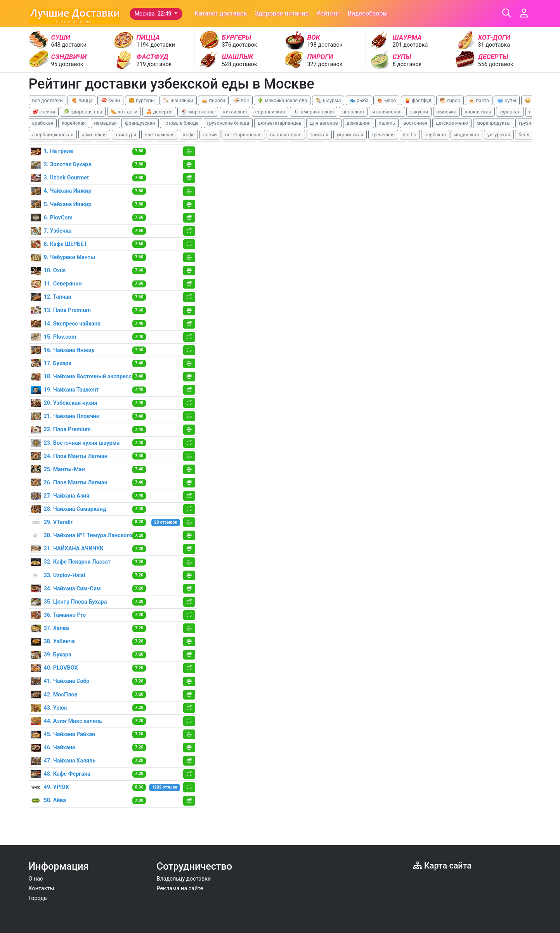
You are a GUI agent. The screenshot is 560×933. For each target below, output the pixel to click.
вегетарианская (243, 135)
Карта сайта (442, 866)
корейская (74, 123)
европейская (270, 112)
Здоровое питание (282, 13)
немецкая (106, 123)
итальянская (387, 112)
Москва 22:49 (154, 14)
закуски (419, 112)
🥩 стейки (44, 112)
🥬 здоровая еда (83, 112)
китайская (235, 112)
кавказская (478, 112)
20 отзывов (166, 522)
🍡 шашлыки (178, 100)
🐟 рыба (359, 100)
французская (140, 123)
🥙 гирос (450, 100)
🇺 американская (314, 112)
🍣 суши (110, 100)
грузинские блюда (228, 123)
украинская (350, 135)
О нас (36, 879)
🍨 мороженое (198, 112)
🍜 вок (241, 100)
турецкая (510, 112)
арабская (43, 123)
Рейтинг (328, 13)
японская (353, 112)
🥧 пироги (213, 100)
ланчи (210, 135)
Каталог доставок (221, 13)
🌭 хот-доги (124, 112)
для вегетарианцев (280, 123)
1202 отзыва (164, 787)
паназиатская (286, 135)
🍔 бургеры (142, 100)
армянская (94, 135)
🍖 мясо (386, 100)
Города (38, 898)
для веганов (324, 123)
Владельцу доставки (184, 879)
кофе (189, 135)
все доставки (48, 100)
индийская (466, 135)
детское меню (452, 123)
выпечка (446, 112)
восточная (415, 123)
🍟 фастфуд (418, 100)
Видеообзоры (368, 13)
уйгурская (499, 135)
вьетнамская (160, 135)
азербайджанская (53, 135)
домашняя (359, 123)
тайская (319, 135)
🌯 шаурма (328, 100)
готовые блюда (181, 123)
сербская (435, 135)
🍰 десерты (159, 112)
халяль (387, 123)
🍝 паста (479, 100)
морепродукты (494, 123)
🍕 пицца (82, 100)
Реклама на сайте (180, 889)
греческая (383, 135)
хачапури (126, 135)
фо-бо (410, 135)
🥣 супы (507, 100)
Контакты (42, 889)
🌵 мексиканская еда (282, 100)
